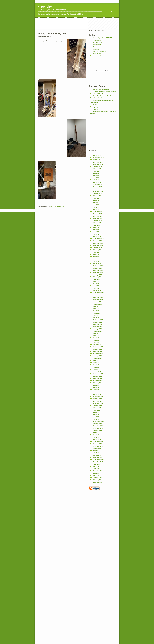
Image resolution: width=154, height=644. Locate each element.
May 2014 (96, 387)
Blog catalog (97, 45)
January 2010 (97, 275)
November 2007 (98, 216)
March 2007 (97, 198)
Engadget (96, 49)
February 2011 (98, 304)
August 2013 (97, 372)
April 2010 (96, 281)
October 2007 (97, 214)
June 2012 (96, 340)
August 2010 (97, 290)
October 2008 (97, 241)
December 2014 (98, 403)
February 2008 (98, 223)
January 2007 (97, 194)
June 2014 (96, 390)
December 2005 (98, 164)
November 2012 (98, 351)
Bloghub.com (97, 42)
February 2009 (98, 250)
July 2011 (96, 315)
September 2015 (98, 421)
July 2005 (96, 153)
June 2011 (96, 313)
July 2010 (96, 288)
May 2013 (96, 365)
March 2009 (97, 252)
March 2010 (97, 279)
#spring (95, 107)
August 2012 (97, 345)
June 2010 (96, 286)
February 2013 (98, 358)
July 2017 (96, 453)
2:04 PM (53, 206)
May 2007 (96, 203)
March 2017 (97, 451)
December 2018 (98, 462)
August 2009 (97, 263)
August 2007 (97, 209)
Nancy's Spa (97, 54)
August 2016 (97, 439)
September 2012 (98, 347)
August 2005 (97, 155)
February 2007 (98, 196)
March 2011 (97, 306)
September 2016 (98, 442)
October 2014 (97, 399)
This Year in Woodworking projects (104, 91)
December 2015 (98, 428)
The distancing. (98, 93)
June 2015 (96, 417)
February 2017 (98, 448)
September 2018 (98, 460)
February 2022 (98, 480)
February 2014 (98, 383)
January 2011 (97, 302)
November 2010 (98, 297)
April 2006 (96, 173)
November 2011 (98, 324)
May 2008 (96, 230)
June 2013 (96, 367)
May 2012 (96, 338)
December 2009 (98, 272)
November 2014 (98, 401)
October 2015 (97, 423)
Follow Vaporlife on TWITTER (103, 38)
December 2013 (98, 381)
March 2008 (97, 225)
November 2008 (98, 243)
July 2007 (96, 207)
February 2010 (98, 277)
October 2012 (97, 349)
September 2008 (98, 239)
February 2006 (98, 169)
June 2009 (96, 259)
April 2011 (96, 308)
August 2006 (97, 182)
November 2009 (98, 270)
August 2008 (97, 236)
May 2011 (96, 311)
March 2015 (97, 410)
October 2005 (97, 160)
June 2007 (96, 205)
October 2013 (97, 376)
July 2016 (96, 437)
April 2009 (96, 254)
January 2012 (97, 329)
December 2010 (98, 300)
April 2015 (96, 412)
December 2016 (98, 446)
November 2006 (98, 189)
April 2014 (96, 385)
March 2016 (97, 433)
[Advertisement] (79, 24)
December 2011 (98, 327)
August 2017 (97, 455)
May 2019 (96, 466)
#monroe (96, 116)
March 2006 (97, 171)
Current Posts (97, 482)
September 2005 (98, 157)
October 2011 (97, 322)
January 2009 (97, 248)
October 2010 (97, 295)
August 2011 (97, 317)
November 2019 (98, 471)
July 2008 (96, 234)
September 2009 (98, 266)
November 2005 (98, 162)
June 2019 (96, 469)
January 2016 (97, 430)
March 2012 (97, 333)
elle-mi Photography (99, 56)
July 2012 (96, 342)
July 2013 (96, 369)
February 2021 (98, 478)
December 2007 (98, 218)
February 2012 (98, 331)
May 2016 (96, 435)
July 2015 (96, 419)
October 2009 (97, 268)
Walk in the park (98, 105)
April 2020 (96, 473)
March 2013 (97, 360)
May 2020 (96, 475)
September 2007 (98, 212)
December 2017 (98, 457)
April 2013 (96, 363)
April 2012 (96, 336)
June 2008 (96, 232)
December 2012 (98, 354)
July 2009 (96, 261)
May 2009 (96, 257)
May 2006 (96, 175)
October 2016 (97, 444)
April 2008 (96, 227)
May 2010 (96, 284)
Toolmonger (97, 40)
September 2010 (98, 293)
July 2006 (96, 180)
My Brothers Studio (99, 51)
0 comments (61, 206)
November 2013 (98, 378)
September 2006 (98, 184)
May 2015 (96, 414)
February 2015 (98, 408)
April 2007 (96, 200)
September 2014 (98, 396)
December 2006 (98, 191)
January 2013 (97, 356)
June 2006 (96, 178)
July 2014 (96, 392)
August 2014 (97, 394)
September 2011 (98, 320)
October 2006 (97, 187)
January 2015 (97, 405)
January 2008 (97, 221)
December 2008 (98, 245)
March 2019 (97, 464)
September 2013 (98, 374)
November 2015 (98, 426)
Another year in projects (101, 89)
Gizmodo (96, 47)
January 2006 (97, 166)
